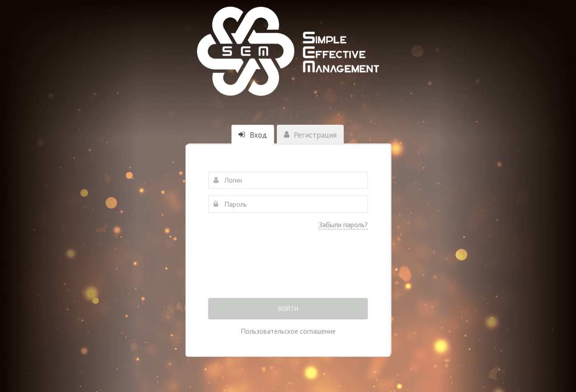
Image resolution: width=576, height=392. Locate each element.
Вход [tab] (253, 135)
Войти (288, 309)
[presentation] (288, 270)
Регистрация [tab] (310, 135)
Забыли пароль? (343, 225)
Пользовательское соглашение (288, 331)
